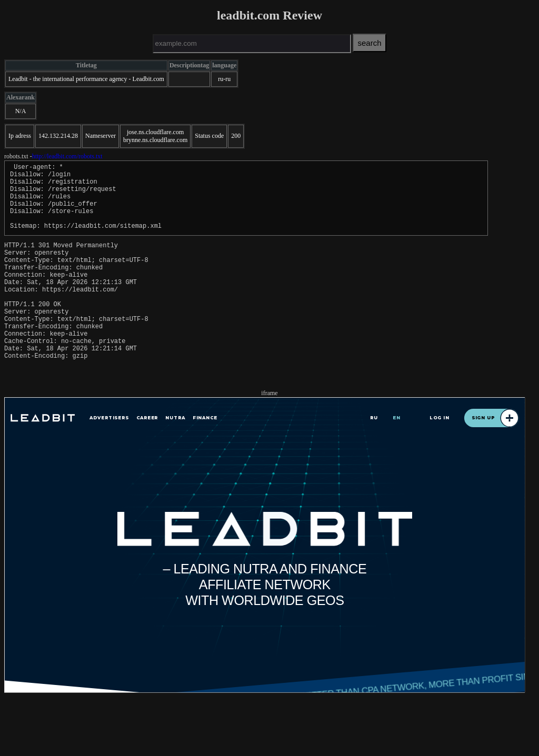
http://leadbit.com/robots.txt (67, 156)
